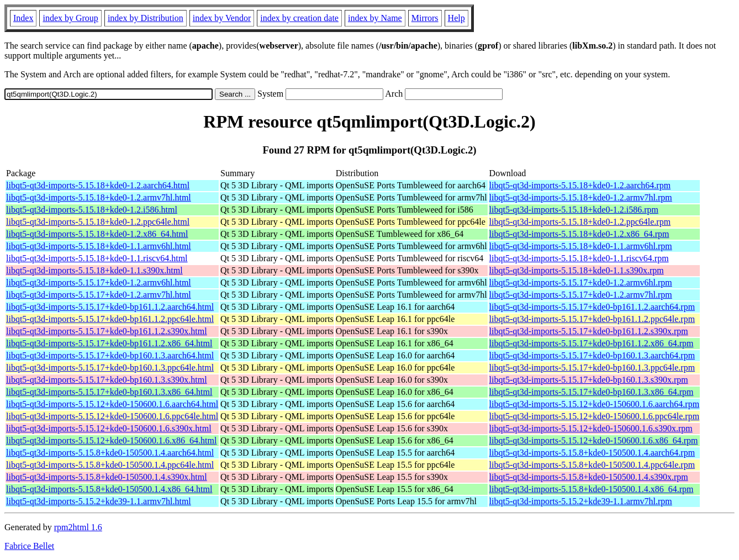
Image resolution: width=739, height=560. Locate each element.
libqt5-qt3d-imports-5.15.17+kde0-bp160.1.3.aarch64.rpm (592, 355)
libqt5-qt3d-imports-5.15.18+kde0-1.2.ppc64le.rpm (580, 222)
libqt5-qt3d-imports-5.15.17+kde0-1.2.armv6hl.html (99, 282)
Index (23, 18)
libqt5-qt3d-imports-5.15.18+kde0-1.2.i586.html (92, 210)
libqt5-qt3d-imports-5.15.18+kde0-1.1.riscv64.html (97, 258)
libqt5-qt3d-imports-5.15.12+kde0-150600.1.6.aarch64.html (112, 404)
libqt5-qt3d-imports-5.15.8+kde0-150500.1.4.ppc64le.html (110, 465)
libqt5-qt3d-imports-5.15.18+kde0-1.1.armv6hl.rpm (581, 246)
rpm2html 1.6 (78, 527)
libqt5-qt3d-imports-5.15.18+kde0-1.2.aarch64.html (98, 185)
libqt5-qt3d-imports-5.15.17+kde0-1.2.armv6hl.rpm (581, 282)
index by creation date (299, 18)
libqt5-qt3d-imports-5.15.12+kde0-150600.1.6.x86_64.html (111, 440)
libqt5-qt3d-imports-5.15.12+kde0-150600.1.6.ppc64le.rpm (595, 416)
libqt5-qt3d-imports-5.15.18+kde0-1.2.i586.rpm (574, 210)
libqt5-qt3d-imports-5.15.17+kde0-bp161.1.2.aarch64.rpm (592, 307)
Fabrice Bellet (29, 546)
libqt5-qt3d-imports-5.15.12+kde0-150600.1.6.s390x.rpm (591, 428)
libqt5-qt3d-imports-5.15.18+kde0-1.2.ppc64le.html (98, 222)
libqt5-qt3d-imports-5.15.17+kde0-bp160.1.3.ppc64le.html (110, 368)
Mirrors (425, 18)
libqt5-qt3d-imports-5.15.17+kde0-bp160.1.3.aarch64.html (110, 355)
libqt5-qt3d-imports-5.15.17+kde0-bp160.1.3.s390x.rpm (589, 380)
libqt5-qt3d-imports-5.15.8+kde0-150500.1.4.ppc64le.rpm (592, 465)
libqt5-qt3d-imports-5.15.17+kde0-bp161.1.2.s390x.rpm (589, 331)
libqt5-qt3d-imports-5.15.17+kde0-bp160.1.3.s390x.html (107, 380)
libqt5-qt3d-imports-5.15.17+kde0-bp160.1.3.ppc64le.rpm (592, 368)
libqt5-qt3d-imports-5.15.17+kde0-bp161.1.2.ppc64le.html (110, 319)
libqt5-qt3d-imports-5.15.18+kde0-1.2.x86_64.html (97, 234)
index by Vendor (222, 18)
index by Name (375, 18)
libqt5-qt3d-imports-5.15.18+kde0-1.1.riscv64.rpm (579, 258)
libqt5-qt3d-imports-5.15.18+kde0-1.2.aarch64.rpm (580, 185)
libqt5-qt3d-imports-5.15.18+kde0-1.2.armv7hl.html (99, 197)
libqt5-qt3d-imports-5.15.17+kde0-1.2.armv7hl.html (99, 295)
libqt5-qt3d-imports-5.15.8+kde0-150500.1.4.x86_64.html (109, 489)
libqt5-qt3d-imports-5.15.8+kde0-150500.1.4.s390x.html (107, 477)
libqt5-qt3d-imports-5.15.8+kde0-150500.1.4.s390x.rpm (589, 477)
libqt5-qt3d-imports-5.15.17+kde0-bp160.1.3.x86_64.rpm (592, 392)
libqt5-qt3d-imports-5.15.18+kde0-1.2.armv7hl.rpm (581, 197)
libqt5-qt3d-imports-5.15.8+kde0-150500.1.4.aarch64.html (110, 453)
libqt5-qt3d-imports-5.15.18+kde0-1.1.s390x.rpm (577, 270)
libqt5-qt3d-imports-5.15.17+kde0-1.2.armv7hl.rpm (581, 295)
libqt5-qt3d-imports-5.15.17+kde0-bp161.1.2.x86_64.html (109, 343)
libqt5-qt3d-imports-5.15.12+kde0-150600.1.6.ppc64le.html (112, 416)
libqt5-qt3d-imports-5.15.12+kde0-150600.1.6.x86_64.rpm (594, 440)
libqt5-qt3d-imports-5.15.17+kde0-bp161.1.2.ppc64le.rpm (592, 319)
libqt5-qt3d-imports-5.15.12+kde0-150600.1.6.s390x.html (109, 428)
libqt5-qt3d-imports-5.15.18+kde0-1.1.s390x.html (94, 270)
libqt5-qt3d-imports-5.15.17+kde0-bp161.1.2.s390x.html (107, 331)
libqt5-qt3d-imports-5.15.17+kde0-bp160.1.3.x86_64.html (109, 392)
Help (456, 18)
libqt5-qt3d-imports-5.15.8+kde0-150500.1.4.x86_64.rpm (592, 489)
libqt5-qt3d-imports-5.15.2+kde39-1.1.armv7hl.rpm (581, 501)
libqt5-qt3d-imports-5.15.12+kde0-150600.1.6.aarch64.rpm (595, 404)
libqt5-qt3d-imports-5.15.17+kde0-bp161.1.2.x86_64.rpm (592, 343)
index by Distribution (146, 18)
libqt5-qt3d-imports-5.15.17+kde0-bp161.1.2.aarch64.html (110, 307)
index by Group (70, 18)
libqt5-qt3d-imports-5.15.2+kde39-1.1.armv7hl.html (99, 501)
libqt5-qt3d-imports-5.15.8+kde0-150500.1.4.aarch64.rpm (592, 453)
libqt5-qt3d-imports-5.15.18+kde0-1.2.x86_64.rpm (579, 234)
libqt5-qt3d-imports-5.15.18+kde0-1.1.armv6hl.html (99, 246)
